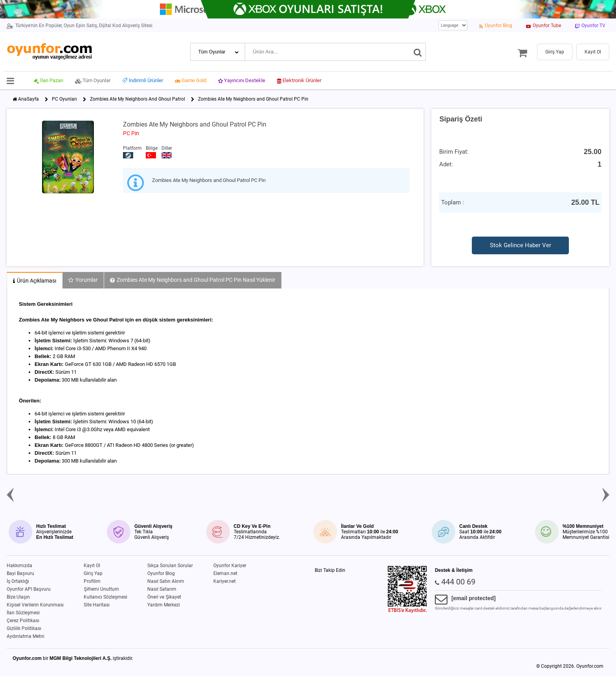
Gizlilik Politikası (24, 628)
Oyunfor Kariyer (230, 566)
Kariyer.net (225, 581)
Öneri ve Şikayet (164, 597)
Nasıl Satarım (162, 589)
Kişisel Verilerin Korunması (35, 605)
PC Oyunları (64, 99)
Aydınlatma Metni (26, 636)
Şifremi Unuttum (101, 589)
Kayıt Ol (92, 566)
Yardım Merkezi (164, 605)
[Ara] (418, 52)
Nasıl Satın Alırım (166, 581)
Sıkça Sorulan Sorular (170, 566)
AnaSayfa (28, 99)
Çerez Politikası (23, 621)
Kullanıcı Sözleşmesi (105, 597)
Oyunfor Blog (161, 573)
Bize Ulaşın (18, 597)
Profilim (92, 581)
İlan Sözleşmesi (23, 613)
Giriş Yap (93, 573)
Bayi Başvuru (20, 573)
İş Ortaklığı (18, 581)
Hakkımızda (19, 566)
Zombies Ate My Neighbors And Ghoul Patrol (137, 99)
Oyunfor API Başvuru (29, 589)
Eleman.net (225, 573)
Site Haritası (97, 605)
